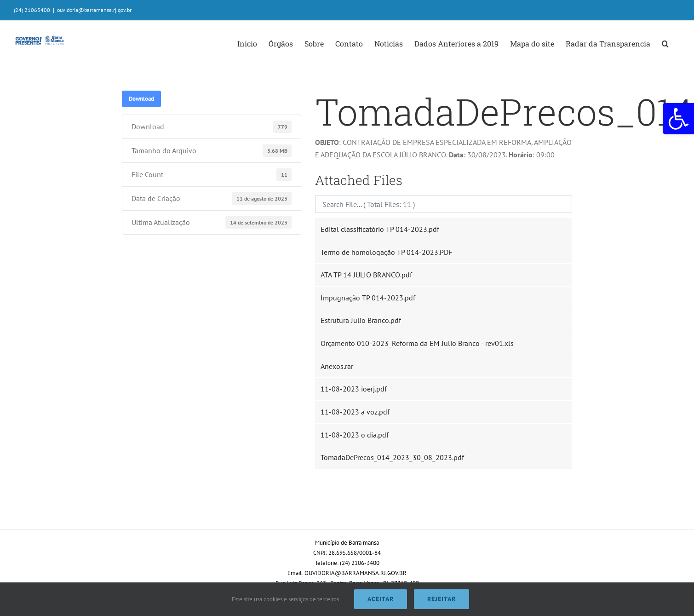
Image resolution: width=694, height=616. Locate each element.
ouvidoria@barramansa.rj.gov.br (94, 10)
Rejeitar (442, 599)
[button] (678, 119)
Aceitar (381, 599)
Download (141, 98)
